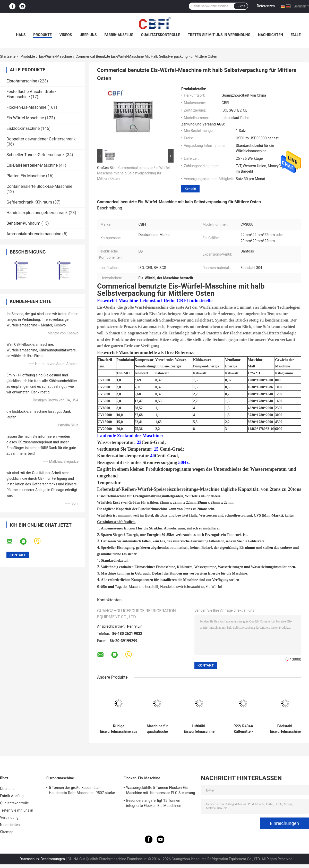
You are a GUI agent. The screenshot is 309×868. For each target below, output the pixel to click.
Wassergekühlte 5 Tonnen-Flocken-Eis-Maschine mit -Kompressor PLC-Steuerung (161, 790)
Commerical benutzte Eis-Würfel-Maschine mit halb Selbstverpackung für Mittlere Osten (134, 173)
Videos (66, 35)
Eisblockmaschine (23, 128)
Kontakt (190, 189)
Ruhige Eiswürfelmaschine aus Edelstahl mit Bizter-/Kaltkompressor (119, 729)
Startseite (8, 56)
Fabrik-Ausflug (119, 35)
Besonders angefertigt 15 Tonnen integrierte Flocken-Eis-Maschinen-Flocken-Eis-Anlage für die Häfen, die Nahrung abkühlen (156, 804)
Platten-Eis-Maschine (26, 176)
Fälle (296, 35)
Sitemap (7, 832)
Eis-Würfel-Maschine (55, 56)
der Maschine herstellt (141, 587)
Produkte (42, 35)
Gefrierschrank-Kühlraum (29, 202)
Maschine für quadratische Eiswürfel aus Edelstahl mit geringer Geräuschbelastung (157, 729)
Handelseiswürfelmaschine (182, 587)
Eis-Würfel (214, 587)
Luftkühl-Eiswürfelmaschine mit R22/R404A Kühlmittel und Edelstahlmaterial (199, 729)
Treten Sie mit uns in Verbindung (219, 35)
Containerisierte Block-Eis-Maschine (39, 186)
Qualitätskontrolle (161, 35)
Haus (21, 35)
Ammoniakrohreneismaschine (34, 234)
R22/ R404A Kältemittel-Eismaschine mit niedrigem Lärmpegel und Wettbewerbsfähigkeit (243, 729)
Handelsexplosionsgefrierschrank (37, 213)
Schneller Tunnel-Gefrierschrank (36, 155)
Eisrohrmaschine (22, 81)
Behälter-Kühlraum (23, 223)
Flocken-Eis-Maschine (26, 107)
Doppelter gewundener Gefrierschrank (41, 139)
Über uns (88, 35)
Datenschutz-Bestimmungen (42, 859)
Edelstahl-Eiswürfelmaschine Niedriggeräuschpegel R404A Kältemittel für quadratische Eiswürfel (285, 729)
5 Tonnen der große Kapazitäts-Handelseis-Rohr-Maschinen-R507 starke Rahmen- (82, 791)
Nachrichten (271, 35)
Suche (241, 6)
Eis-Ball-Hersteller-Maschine (32, 165)
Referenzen (266, 6)
